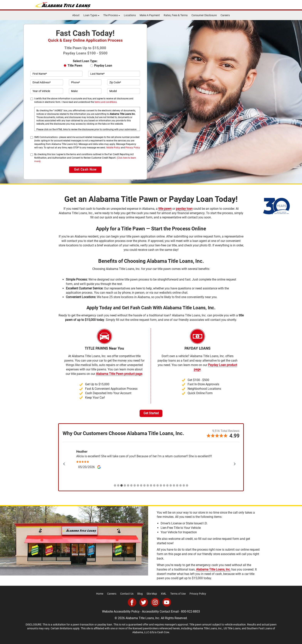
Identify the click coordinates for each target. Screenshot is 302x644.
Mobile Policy (113, 148)
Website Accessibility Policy (121, 611)
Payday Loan (101, 65)
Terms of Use (178, 594)
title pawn (165, 209)
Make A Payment (150, 15)
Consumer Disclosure (204, 15)
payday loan (184, 209)
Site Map (152, 594)
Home (100, 594)
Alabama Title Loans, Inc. (213, 569)
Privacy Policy (133, 148)
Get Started (151, 413)
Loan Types (91, 15)
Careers (225, 15)
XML (164, 594)
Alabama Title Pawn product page (119, 374)
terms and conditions (106, 102)
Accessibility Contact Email (160, 611)
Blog (140, 594)
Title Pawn (73, 65)
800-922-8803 (190, 611)
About (76, 15)
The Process (112, 15)
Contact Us (127, 594)
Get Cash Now (85, 169)
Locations (130, 15)
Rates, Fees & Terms (176, 15)
